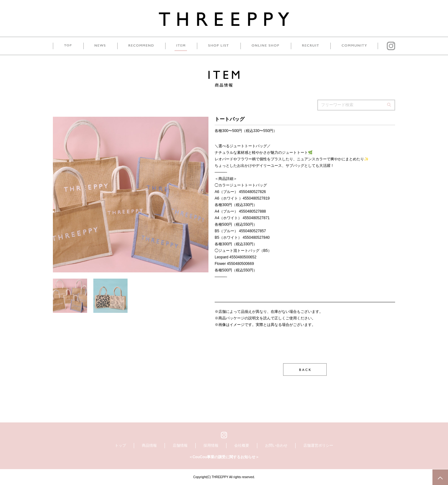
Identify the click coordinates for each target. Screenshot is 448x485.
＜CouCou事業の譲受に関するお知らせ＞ (224, 457)
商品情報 (149, 445)
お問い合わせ (276, 445)
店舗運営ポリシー (318, 445)
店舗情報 (180, 445)
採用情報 (211, 445)
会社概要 (242, 445)
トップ (120, 445)
